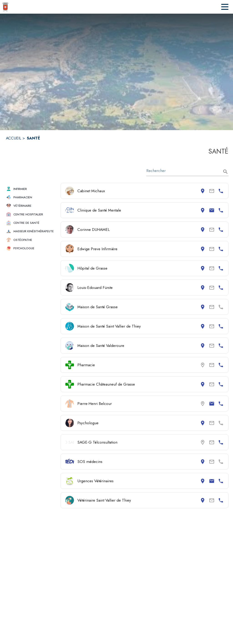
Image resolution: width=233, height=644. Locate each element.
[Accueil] (5, 7)
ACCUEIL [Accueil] (14, 138)
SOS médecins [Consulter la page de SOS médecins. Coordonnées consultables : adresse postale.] (90, 462)
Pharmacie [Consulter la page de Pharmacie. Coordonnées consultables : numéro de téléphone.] (86, 365)
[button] (31, 189)
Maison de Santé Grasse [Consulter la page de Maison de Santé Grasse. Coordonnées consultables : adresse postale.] (98, 307)
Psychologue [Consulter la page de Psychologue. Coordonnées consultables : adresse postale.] (88, 423)
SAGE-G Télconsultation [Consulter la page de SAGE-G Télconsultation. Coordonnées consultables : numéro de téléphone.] (97, 442)
